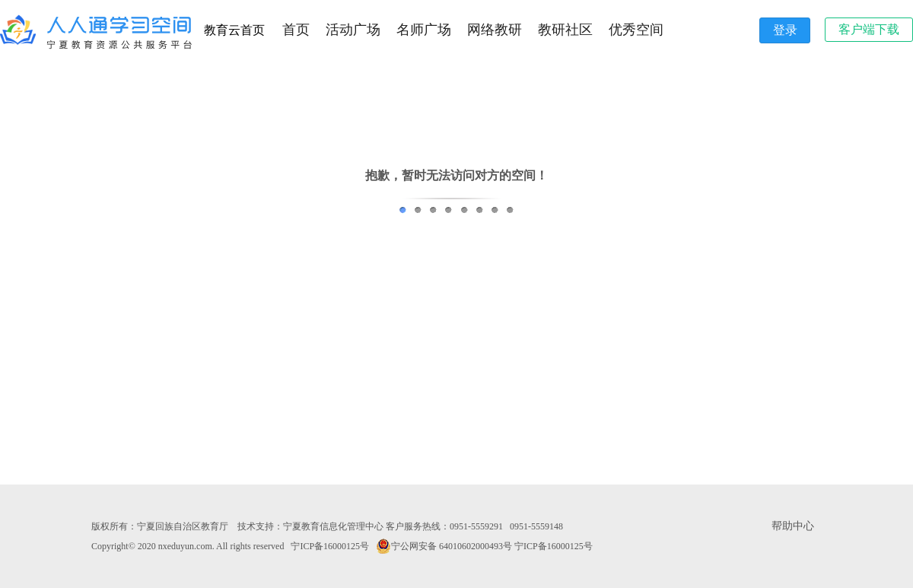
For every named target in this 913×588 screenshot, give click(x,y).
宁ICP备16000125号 (330, 546)
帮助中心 (793, 526)
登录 (785, 30)
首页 (296, 30)
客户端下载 (869, 29)
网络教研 (495, 30)
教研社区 (565, 30)
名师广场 (424, 30)
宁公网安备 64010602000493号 (444, 546)
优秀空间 (636, 30)
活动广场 (353, 30)
